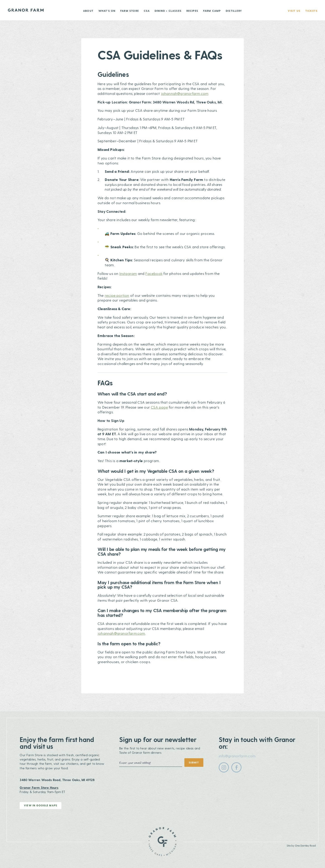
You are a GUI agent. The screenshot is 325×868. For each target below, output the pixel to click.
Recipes (192, 11)
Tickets (311, 11)
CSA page (159, 407)
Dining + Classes (168, 11)
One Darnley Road (305, 846)
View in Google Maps (41, 805)
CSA (147, 11)
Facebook (154, 273)
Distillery (234, 11)
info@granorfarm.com (237, 756)
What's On (107, 11)
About (88, 11)
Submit (194, 762)
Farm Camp (212, 11)
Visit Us (294, 11)
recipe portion (117, 295)
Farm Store (130, 11)
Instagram (128, 273)
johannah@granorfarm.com (185, 93)
